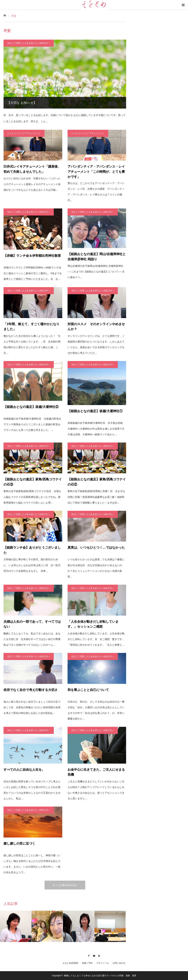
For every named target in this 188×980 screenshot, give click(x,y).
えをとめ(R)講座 (70, 963)
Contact (94, 955)
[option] (16, 926)
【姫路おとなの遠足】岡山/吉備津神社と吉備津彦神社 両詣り (97, 257)
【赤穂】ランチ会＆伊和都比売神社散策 (32, 256)
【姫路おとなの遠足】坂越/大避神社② (31, 407)
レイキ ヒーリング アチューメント (24, 133)
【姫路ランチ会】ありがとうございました (32, 550)
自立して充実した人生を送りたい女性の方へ (29, 43)
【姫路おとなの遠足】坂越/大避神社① (95, 411)
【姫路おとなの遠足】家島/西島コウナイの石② (97, 482)
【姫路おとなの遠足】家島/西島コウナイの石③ (33, 482)
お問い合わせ (119, 963)
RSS (99, 955)
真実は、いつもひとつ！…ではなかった (96, 548)
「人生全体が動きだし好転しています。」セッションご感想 (93, 624)
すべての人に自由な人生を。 (24, 770)
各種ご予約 (87, 963)
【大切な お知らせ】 (22, 103)
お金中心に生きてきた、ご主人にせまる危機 (96, 772)
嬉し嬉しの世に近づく (19, 844)
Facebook (89, 955)
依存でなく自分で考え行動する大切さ (31, 690)
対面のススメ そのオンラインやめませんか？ (96, 327)
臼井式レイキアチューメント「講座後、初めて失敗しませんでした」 (32, 169)
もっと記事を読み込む (65, 885)
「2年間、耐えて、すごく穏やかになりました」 (31, 327)
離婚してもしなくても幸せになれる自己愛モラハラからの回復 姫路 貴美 (100, 976)
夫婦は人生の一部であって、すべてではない (32, 624)
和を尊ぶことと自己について (88, 690)
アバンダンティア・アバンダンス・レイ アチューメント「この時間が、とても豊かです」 (97, 172)
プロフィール (103, 963)
